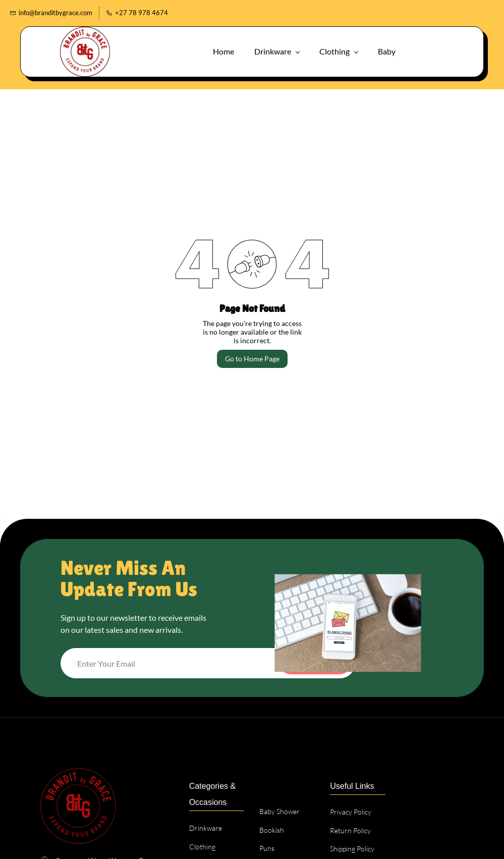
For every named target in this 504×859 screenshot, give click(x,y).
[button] (440, 50)
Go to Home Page (252, 358)
